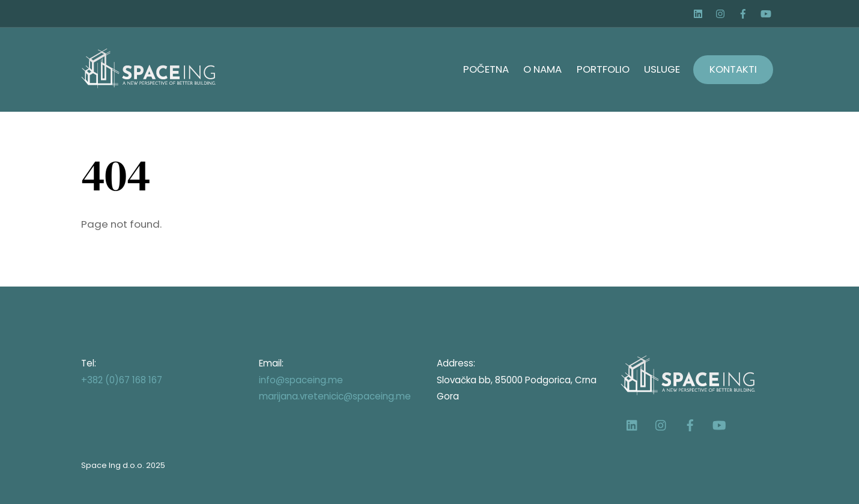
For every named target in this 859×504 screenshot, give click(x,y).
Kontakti (733, 69)
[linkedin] (700, 12)
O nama (542, 69)
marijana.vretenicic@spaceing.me (335, 396)
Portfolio (603, 69)
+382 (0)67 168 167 (122, 380)
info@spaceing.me (301, 380)
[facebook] (744, 12)
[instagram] (722, 12)
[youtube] (766, 12)
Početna (486, 69)
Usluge (662, 69)
